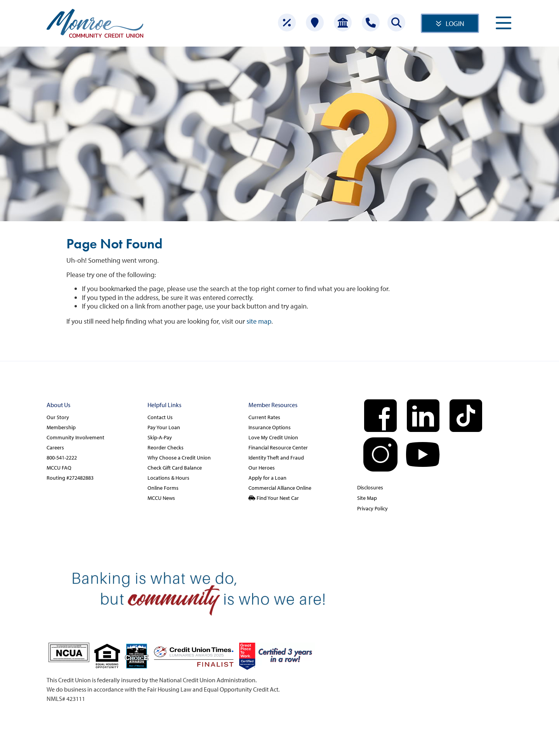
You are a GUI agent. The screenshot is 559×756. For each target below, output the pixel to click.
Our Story (58, 417)
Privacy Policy (372, 508)
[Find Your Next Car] (295, 498)
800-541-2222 (62, 458)
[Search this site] (396, 23)
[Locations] (315, 23)
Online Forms (163, 488)
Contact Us (160, 417)
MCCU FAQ (59, 468)
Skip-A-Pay (160, 437)
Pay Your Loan (164, 427)
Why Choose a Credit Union (179, 458)
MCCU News (161, 498)
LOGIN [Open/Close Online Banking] (455, 23)
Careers (55, 447)
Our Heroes (262, 468)
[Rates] (287, 23)
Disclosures (370, 487)
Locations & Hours (168, 478)
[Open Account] (343, 23)
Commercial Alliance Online (280, 488)
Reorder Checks (166, 447)
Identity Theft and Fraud (276, 458)
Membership (61, 427)
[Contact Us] (371, 23)
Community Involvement (76, 437)
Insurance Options (270, 427)
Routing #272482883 (70, 478)
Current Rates (264, 417)
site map (259, 321)
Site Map (367, 498)
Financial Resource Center (278, 447)
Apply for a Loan (267, 478)
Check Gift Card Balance (175, 468)
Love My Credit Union (273, 437)
